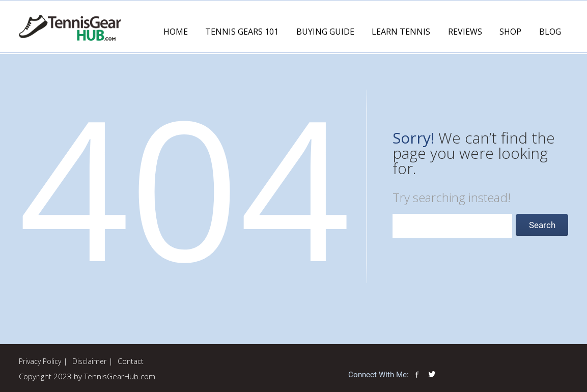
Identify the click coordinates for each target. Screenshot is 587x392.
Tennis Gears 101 (242, 32)
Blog (550, 32)
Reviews (465, 32)
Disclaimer (89, 361)
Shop (510, 32)
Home (176, 32)
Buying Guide (325, 32)
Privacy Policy (40, 361)
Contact (131, 361)
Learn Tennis (401, 32)
